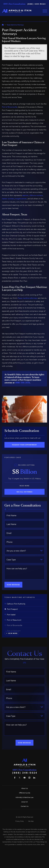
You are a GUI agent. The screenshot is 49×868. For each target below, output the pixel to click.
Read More (24, 486)
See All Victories (24, 492)
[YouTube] (24, 778)
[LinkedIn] (34, 778)
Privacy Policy (20, 821)
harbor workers (8, 198)
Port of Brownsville (10, 107)
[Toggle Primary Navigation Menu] (45, 11)
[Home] (17, 11)
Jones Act (24, 802)
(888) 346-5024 (37, 4)
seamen (25, 195)
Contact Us (25, 806)
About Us (24, 788)
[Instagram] (29, 778)
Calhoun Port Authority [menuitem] (15, 604)
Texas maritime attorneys (28, 298)
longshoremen (21, 198)
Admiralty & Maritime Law (24, 797)
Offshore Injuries (25, 793)
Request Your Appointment (24, 445)
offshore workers (36, 195)
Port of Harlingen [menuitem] (13, 631)
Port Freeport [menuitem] (11, 609)
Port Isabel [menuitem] (10, 614)
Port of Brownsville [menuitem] (13, 625)
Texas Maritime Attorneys (15, 25)
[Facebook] (15, 778)
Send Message (13, 585)
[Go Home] (3, 25)
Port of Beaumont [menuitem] (13, 620)
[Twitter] (20, 778)
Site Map (31, 821)
